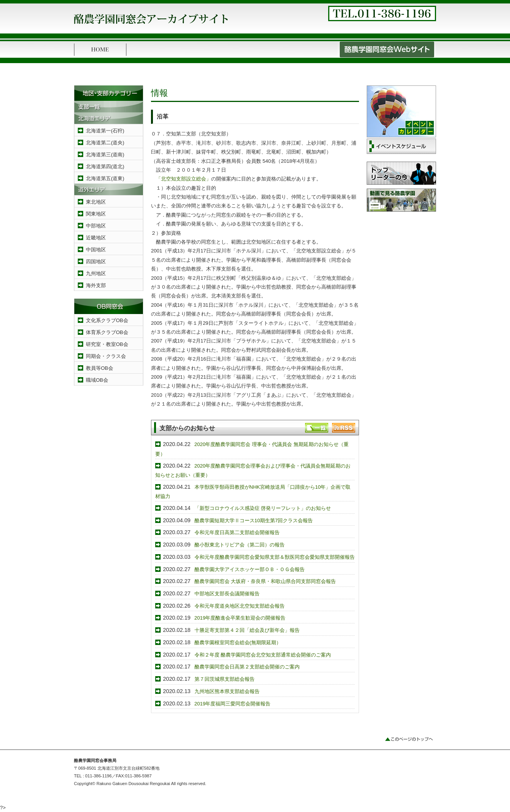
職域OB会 (97, 380)
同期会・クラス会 (106, 356)
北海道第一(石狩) (105, 131)
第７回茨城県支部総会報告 (225, 679)
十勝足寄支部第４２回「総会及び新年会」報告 (247, 630)
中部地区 (96, 226)
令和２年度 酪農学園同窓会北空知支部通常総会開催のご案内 (263, 655)
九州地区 (96, 273)
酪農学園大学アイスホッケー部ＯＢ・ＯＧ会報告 (250, 569)
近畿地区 (96, 238)
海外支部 (96, 285)
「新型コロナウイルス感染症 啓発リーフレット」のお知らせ (263, 508)
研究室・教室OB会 (107, 344)
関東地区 (96, 214)
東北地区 (96, 202)
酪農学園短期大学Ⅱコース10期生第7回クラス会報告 (254, 520)
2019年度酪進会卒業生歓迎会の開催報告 (240, 618)
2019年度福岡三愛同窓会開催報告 (233, 704)
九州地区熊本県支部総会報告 (227, 691)
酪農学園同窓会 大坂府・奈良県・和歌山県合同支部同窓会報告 (265, 581)
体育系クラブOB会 (107, 332)
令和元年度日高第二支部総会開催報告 (237, 532)
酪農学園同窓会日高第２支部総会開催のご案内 (247, 667)
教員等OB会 (100, 368)
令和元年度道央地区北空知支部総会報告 (240, 606)
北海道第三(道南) (105, 155)
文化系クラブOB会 (107, 320)
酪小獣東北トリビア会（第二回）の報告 (240, 545)
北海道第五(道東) (105, 178)
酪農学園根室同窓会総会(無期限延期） (238, 642)
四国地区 (96, 261)
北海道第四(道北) (105, 166)
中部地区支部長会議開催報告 (227, 594)
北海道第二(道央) (105, 143)
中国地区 (96, 250)
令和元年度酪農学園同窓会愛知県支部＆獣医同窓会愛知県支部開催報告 (275, 557)
